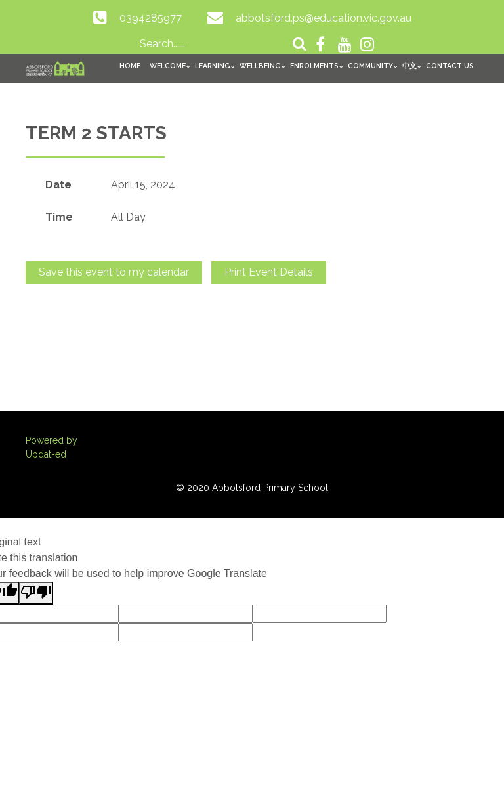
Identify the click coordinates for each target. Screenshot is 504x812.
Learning (213, 66)
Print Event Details (269, 272)
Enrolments (314, 66)
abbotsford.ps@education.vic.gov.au (324, 18)
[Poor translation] (36, 593)
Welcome (168, 66)
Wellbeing (260, 66)
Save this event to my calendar (114, 272)
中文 (409, 66)
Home (130, 66)
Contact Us (450, 66)
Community (370, 66)
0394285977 (151, 18)
